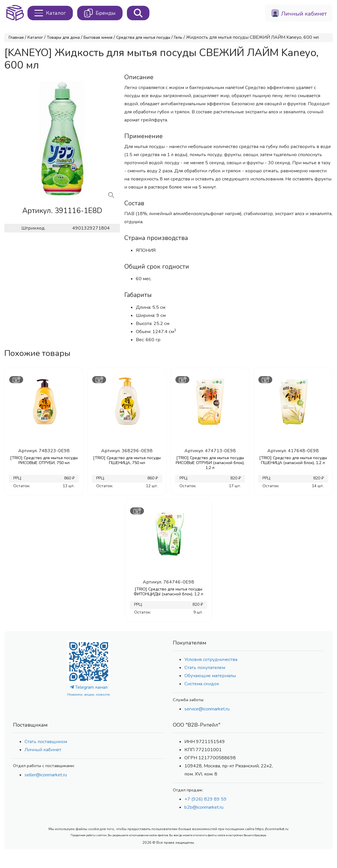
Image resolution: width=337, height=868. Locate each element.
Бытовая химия (98, 37)
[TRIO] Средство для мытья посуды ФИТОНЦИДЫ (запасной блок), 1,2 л (168, 592)
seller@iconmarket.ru (46, 775)
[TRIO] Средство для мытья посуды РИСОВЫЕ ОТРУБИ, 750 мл (44, 460)
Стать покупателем (205, 668)
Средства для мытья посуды (143, 37)
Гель (178, 37)
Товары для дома (63, 37)
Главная (16, 37)
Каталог (35, 37)
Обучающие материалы (210, 676)
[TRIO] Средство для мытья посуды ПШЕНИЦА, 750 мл (127, 460)
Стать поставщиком (46, 742)
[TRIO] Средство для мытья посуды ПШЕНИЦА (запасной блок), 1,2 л (293, 460)
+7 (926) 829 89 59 (205, 799)
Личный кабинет (43, 750)
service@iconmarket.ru (207, 709)
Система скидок (202, 684)
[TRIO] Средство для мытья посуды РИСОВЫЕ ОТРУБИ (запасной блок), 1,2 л (210, 463)
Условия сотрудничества (211, 660)
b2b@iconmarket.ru (204, 807)
